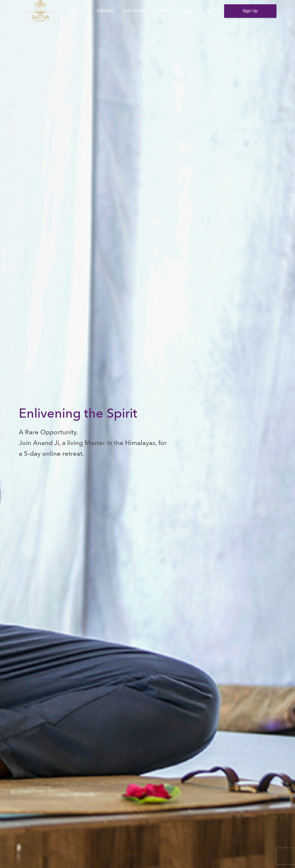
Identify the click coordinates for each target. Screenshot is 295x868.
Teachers (165, 15)
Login (208, 15)
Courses (105, 15)
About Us (78, 15)
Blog (188, 15)
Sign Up (250, 15)
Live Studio (135, 15)
